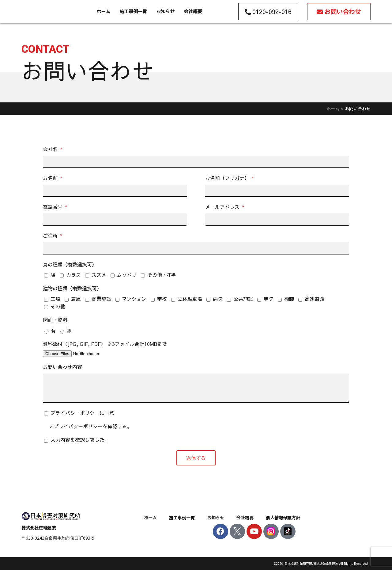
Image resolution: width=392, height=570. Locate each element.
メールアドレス (223, 207)
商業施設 (101, 299)
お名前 (51, 178)
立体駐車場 (190, 299)
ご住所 (51, 235)
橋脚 (289, 299)
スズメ (99, 275)
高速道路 (315, 299)
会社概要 (193, 11)
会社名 (51, 149)
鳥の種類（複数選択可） (70, 264)
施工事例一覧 (133, 11)
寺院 (269, 299)
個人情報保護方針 (283, 518)
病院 (218, 299)
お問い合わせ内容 (62, 367)
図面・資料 (55, 320)
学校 (162, 299)
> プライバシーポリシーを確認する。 (91, 426)
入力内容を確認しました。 (80, 440)
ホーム (103, 11)
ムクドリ (127, 275)
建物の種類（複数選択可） (72, 288)
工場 (55, 299)
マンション (134, 299)
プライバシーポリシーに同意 (82, 413)
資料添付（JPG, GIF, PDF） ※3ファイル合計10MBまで (105, 344)
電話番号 (53, 207)
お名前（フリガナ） (228, 178)
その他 (58, 306)
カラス (73, 275)
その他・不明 (162, 275)
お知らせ (165, 11)
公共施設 (243, 299)
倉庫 (76, 299)
